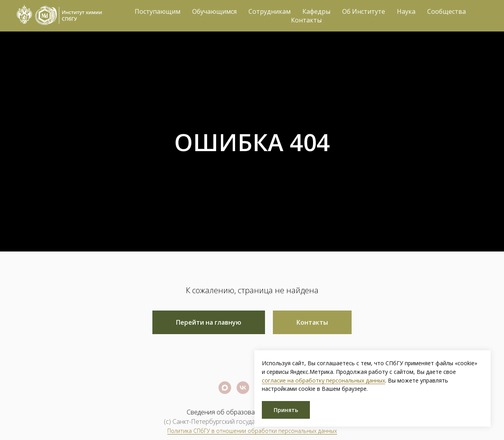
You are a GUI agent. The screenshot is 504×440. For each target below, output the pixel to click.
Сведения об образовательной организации (252, 412)
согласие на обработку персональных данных (323, 380)
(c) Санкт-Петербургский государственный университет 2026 (252, 422)
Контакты (306, 20)
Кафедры (316, 11)
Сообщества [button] (447, 11)
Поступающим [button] (157, 11)
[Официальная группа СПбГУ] (243, 388)
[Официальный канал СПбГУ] (225, 388)
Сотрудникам (270, 11)
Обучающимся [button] (214, 11)
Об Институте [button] (364, 11)
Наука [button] (406, 11)
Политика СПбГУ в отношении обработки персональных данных (252, 431)
